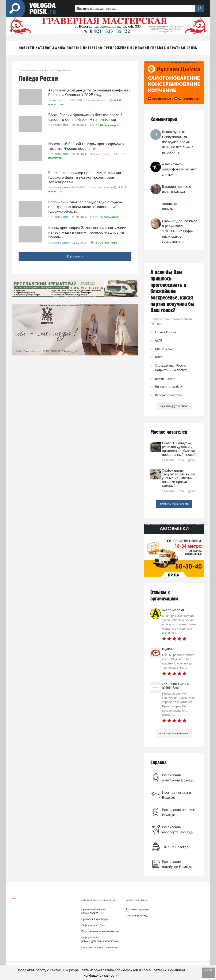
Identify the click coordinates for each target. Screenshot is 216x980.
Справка (159, 763)
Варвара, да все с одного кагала (176, 189)
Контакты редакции (137, 909)
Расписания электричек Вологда (178, 778)
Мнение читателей (169, 432)
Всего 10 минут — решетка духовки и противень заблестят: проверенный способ (179, 449)
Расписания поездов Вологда (179, 812)
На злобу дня (58, 125)
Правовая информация (95, 919)
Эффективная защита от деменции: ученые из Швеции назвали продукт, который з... (179, 478)
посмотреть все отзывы (174, 733)
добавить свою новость (174, 504)
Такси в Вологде (175, 847)
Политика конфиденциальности (100, 931)
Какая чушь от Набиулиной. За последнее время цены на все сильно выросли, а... (178, 142)
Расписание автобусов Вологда (177, 864)
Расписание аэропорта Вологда (177, 830)
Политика (56, 100)
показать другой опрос (174, 406)
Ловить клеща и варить (175, 206)
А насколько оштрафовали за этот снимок (179, 169)
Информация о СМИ (93, 925)
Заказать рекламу (137, 916)
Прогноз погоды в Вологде (176, 795)
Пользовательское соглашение (100, 947)
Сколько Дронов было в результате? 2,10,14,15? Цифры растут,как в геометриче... (180, 231)
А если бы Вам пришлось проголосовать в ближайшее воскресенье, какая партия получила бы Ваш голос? (172, 291)
